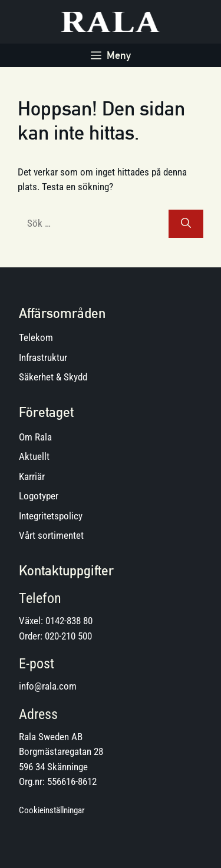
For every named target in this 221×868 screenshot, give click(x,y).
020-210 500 (68, 636)
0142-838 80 (69, 621)
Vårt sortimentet (51, 535)
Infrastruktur (43, 357)
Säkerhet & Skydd (53, 377)
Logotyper (39, 496)
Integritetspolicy (51, 516)
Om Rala (35, 437)
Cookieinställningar (52, 810)
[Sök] (186, 224)
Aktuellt (34, 456)
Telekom (36, 337)
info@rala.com (48, 686)
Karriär (32, 476)
